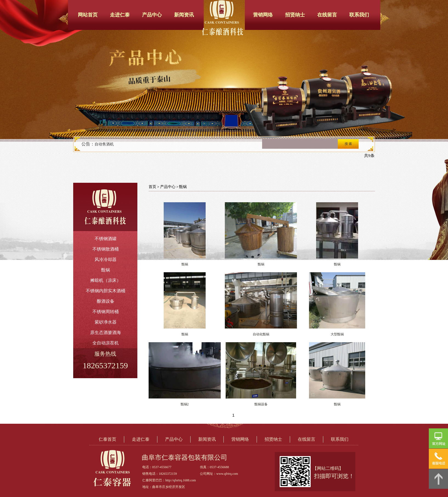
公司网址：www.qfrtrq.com (219, 474)
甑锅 (106, 270)
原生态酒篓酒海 (106, 332)
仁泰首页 (107, 439)
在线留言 (327, 15)
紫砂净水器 (106, 322)
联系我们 (359, 15)
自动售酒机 (104, 144)
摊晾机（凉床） (106, 280)
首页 (152, 187)
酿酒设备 (106, 301)
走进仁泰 (120, 15)
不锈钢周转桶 (106, 312)
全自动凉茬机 (106, 343)
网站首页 (88, 15)
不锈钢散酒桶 (106, 249)
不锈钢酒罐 (106, 239)
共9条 (369, 156)
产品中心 (152, 15)
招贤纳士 (295, 15)
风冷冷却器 (106, 259)
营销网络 (263, 15)
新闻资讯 (184, 15)
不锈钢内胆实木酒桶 (106, 291)
